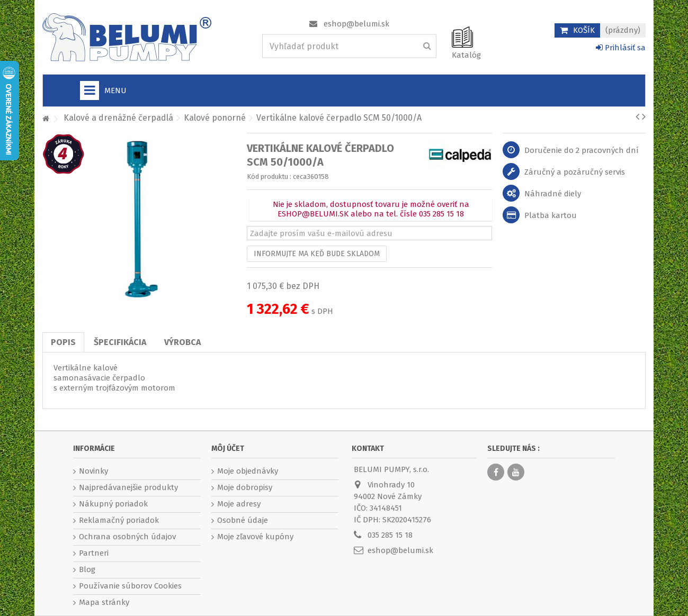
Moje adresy (239, 504)
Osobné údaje (243, 520)
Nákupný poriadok (113, 504)
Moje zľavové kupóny (255, 537)
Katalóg (466, 55)
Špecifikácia (120, 342)
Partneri (94, 553)
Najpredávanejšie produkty (128, 487)
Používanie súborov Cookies (130, 586)
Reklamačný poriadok (119, 520)
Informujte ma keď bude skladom (317, 254)
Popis (63, 342)
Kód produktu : (269, 176)
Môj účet (228, 449)
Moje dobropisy (245, 487)
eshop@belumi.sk (356, 24)
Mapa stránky (104, 602)
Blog (87, 569)
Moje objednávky (248, 471)
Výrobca (182, 342)
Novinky (93, 471)
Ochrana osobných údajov (127, 537)
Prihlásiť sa (621, 48)
